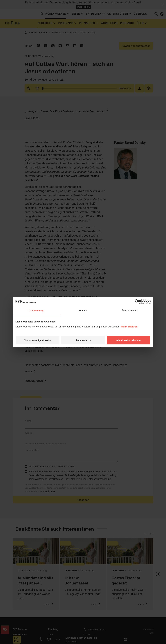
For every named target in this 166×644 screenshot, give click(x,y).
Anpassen (83, 340)
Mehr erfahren (129, 326)
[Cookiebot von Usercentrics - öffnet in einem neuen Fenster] (137, 302)
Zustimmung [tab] (36, 311)
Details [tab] (83, 311)
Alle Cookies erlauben (128, 340)
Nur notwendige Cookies (38, 340)
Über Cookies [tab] (130, 311)
